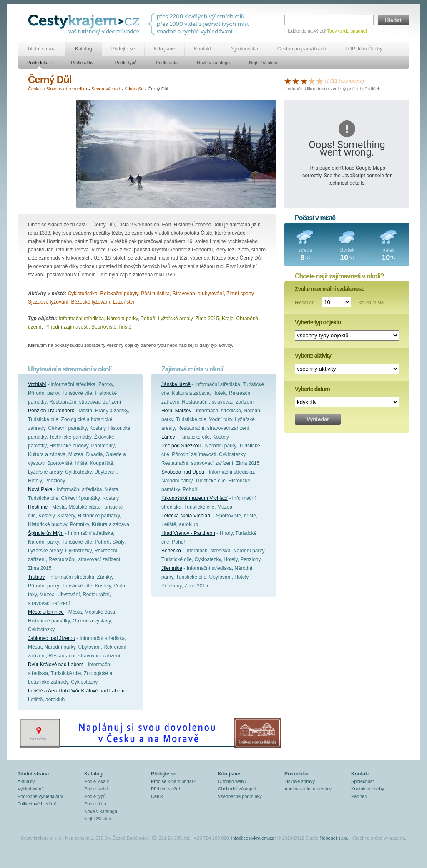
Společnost (362, 781)
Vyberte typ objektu (318, 322)
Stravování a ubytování (198, 294)
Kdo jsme (164, 49)
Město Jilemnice (46, 612)
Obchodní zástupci (237, 789)
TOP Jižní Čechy (364, 49)
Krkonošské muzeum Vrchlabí (195, 498)
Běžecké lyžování (90, 302)
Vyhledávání (30, 789)
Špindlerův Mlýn (46, 533)
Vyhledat (318, 419)
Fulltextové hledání (37, 804)
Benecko (171, 551)
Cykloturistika (82, 294)
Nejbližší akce (263, 63)
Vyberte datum (312, 389)
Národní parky (122, 319)
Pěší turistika (155, 294)
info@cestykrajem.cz (253, 838)
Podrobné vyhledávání (40, 796)
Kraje (228, 319)
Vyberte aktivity (313, 356)
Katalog (84, 49)
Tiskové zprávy (300, 781)
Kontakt (202, 49)
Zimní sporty (241, 294)
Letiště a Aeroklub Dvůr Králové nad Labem (77, 691)
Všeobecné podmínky (240, 796)
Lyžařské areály (175, 319)
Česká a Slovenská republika (58, 89)
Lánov (168, 437)
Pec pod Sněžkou (181, 446)
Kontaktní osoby (368, 789)
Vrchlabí (37, 384)
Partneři (359, 796)
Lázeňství (123, 302)
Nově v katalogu (213, 63)
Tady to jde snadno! (347, 31)
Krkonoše (134, 89)
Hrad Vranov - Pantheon (188, 533)
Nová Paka (40, 489)
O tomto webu (232, 781)
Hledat (394, 20)
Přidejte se (123, 49)
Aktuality (26, 781)
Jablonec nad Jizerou (51, 638)
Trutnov (36, 577)
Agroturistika (244, 49)
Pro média (296, 774)
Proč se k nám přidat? (173, 781)
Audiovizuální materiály (308, 789)
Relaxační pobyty (119, 294)
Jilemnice (172, 568)
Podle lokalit (39, 63)
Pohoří (148, 319)
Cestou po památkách (302, 49)
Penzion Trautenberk (51, 411)
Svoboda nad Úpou (183, 472)
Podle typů (126, 63)
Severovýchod (106, 89)
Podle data (167, 63)
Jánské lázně (176, 384)
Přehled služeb (166, 789)
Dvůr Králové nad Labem (56, 665)
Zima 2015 (207, 319)
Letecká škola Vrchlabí (186, 516)
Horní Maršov (176, 411)
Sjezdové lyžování (48, 302)
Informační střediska (81, 319)
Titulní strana (41, 49)
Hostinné (38, 507)
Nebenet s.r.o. (334, 838)
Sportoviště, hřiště (111, 327)
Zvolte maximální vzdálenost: (330, 289)
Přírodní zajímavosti (66, 327)
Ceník (157, 796)
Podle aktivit (83, 63)
